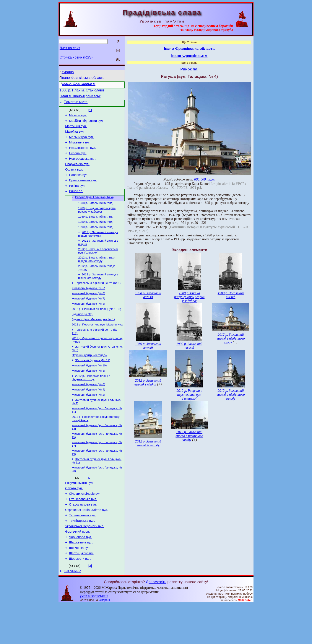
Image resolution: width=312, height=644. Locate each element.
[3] (90, 605)
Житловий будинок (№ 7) (88, 317)
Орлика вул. (74, 179)
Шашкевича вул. (81, 580)
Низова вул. (78, 160)
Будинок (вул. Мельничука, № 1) (93, 340)
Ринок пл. (76, 203)
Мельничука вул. (81, 142)
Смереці (104, 640)
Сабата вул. (74, 519)
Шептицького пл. (81, 592)
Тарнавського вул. (82, 549)
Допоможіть (156, 622)
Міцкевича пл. (79, 148)
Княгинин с (72, 611)
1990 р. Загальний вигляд (95, 241)
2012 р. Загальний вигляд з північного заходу (98, 293)
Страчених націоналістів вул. (87, 543)
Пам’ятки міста (76, 104)
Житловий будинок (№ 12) (93, 383)
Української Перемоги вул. (85, 561)
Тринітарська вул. (82, 555)
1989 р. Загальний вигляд (95, 230)
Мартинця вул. (76, 130)
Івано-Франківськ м (79, 84)
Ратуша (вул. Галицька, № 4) (94, 209)
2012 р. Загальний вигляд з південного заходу (96, 275)
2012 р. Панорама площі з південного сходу (91, 402)
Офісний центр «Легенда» (89, 378)
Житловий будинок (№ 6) (88, 311)
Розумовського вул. (79, 513)
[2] (90, 507)
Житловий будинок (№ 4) (88, 415)
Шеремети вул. (80, 598)
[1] (90, 112)
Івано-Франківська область (83, 78)
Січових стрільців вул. (85, 525)
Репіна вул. (77, 197)
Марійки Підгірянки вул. (86, 124)
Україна (68, 72)
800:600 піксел (205, 179)
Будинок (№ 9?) (82, 334)
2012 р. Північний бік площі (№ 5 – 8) (96, 328)
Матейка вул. (75, 136)
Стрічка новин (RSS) (76, 57)
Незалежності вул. (83, 154)
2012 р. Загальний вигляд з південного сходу (98, 249)
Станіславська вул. (83, 531)
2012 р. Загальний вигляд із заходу (148, 443)
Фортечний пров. (78, 568)
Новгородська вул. (83, 166)
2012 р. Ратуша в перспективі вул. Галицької (189, 394)
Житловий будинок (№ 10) (89, 389)
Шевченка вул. (80, 586)
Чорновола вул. (81, 574)
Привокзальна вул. (83, 191)
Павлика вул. (79, 185)
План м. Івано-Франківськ (80, 97)
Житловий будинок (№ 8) (88, 323)
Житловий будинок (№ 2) (88, 420)
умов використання (94, 636)
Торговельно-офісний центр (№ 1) (98, 300)
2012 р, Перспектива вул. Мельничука (97, 345)
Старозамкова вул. (83, 537)
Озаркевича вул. (77, 172)
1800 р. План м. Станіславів (82, 91)
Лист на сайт (70, 48)
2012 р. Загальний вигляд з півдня (148, 382)
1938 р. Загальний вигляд (95, 215)
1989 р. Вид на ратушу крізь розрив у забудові (97, 223)
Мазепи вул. (78, 118)
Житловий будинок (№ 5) (88, 306)
